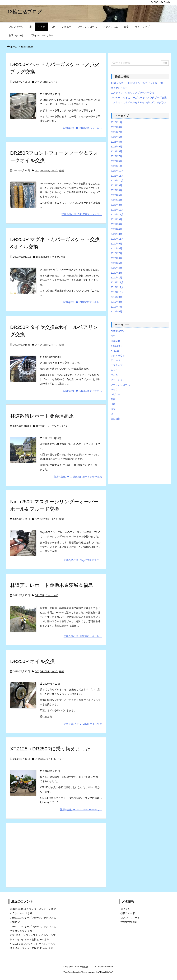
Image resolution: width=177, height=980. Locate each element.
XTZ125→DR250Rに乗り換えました (50, 749)
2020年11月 (117, 239)
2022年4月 (116, 200)
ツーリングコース (120, 385)
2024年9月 (116, 147)
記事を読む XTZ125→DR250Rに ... (81, 810)
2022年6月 (116, 190)
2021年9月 (116, 219)
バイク (54, 82)
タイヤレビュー (119, 88)
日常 (113, 404)
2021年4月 (116, 229)
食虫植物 (115, 419)
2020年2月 (116, 273)
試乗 (113, 409)
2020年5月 (116, 263)
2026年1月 (116, 122)
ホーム (14, 47)
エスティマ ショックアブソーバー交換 (132, 93)
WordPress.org (129, 922)
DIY (37, 82)
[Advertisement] (56, 855)
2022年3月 (116, 205)
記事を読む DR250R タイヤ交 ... (83, 391)
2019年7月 (116, 307)
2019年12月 (117, 282)
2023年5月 (116, 161)
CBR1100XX (117, 331)
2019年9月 (116, 297)
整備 (62, 170)
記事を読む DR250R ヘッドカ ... (83, 128)
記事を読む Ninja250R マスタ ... (83, 560)
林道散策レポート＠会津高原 (42, 416)
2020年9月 (116, 244)
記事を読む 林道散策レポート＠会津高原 (78, 477)
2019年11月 (117, 287)
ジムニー (115, 375)
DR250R (45, 82)
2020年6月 (116, 258)
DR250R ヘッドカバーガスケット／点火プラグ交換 (139, 98)
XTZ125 (115, 351)
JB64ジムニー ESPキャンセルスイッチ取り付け (138, 83)
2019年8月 (116, 302)
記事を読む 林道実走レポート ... (83, 636)
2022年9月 (116, 185)
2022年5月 (116, 195)
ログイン (125, 909)
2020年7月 (116, 253)
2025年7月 (116, 132)
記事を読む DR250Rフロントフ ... (82, 214)
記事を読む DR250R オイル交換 (83, 724)
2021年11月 (117, 215)
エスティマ (117, 365)
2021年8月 (116, 224)
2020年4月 (116, 268)
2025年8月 (116, 127)
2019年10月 (117, 292)
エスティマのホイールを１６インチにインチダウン (138, 102)
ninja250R (116, 346)
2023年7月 (116, 156)
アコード (115, 360)
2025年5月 (116, 142)
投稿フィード (128, 913)
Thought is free (106, 972)
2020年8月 (116, 248)
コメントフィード (130, 918)
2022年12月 (117, 171)
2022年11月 (117, 176)
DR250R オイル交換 (32, 661)
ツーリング (53, 426)
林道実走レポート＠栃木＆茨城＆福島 (52, 585)
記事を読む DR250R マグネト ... (83, 302)
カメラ (114, 370)
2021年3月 (116, 234)
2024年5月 (116, 151)
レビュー (59, 759)
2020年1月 (116, 278)
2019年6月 (116, 312)
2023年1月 (116, 166)
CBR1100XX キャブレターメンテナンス (32, 909)
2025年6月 (116, 137)
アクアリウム (118, 356)
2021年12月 (117, 210)
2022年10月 (117, 181)
